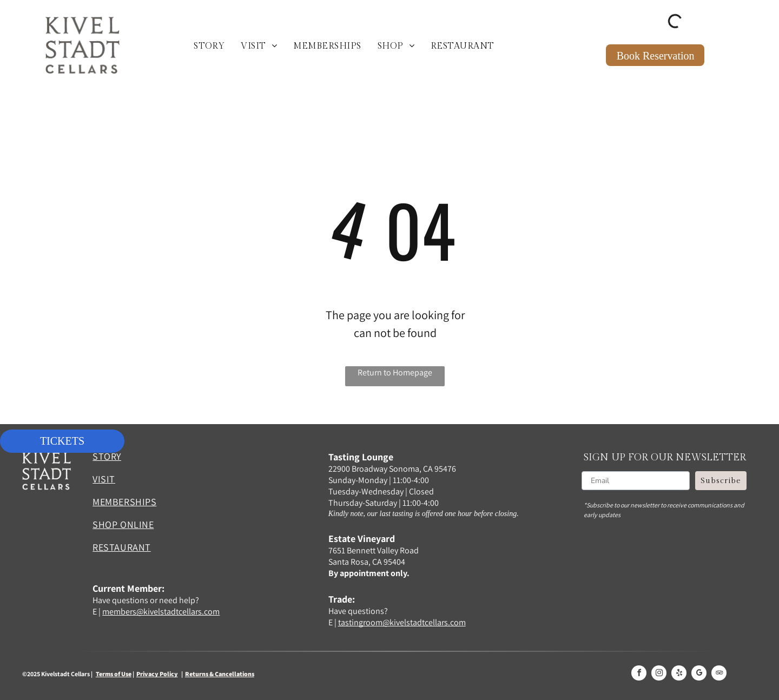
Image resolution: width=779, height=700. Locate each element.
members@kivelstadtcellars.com (161, 612)
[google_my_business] (699, 674)
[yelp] (679, 674)
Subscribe (721, 481)
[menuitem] (209, 47)
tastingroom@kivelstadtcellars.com (402, 622)
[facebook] (639, 674)
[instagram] (659, 674)
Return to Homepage (395, 372)
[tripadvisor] (719, 674)
